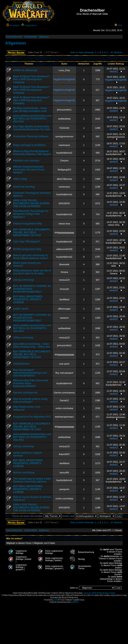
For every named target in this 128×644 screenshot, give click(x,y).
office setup (20, 179)
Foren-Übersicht (14, 37)
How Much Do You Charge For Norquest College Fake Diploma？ (31, 214)
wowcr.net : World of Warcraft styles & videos (99, 593)
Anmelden (14, 25)
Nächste (118, 52)
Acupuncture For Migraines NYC (32, 417)
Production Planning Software (31, 136)
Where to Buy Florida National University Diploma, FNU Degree (32, 153)
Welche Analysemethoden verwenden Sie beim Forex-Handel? (29, 170)
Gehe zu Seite (77, 52)
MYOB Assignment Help (27, 249)
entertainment (21, 364)
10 (112, 52)
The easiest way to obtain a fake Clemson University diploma (32, 480)
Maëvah (68, 593)
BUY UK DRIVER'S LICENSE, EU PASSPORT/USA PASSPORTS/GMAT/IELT (32, 289)
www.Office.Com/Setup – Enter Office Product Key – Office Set (31, 345)
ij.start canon (21, 309)
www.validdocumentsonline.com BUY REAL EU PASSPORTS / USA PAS (32, 119)
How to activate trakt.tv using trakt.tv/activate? (30, 400)
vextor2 (114, 72)
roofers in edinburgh (25, 70)
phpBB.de (75, 602)
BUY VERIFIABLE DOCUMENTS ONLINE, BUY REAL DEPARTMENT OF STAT (32, 232)
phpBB (56, 600)
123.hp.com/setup (23, 280)
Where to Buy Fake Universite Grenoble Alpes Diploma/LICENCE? (31, 383)
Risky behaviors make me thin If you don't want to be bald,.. (32, 272)
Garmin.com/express (25, 393)
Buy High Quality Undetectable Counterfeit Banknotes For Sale (32, 128)
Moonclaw (78, 593)
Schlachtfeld (31, 37)
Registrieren (31, 25)
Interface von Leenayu (26, 161)
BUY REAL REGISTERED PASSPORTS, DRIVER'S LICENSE (28, 299)
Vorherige (89, 52)
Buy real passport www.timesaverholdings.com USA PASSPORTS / (30, 373)
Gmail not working (24, 187)
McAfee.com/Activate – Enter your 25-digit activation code (30, 110)
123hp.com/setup (23, 338)
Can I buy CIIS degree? (27, 242)
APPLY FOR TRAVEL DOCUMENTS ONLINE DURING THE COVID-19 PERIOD (31, 203)
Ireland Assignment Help (28, 224)
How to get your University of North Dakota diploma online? (31, 257)
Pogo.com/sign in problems (29, 145)
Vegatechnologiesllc (64, 79)
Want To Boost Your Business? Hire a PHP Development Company (31, 79)
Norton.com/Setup (24, 473)
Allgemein (44, 37)
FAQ (120, 25)
